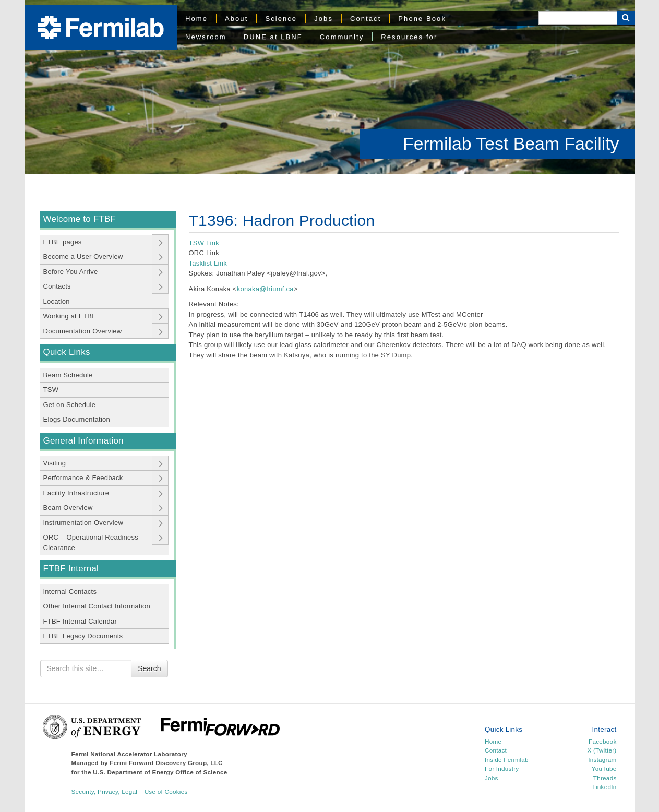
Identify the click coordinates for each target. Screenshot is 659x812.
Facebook (602, 741)
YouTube (604, 768)
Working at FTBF (70, 316)
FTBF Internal (71, 569)
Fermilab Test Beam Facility (511, 144)
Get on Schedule (70, 405)
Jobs (323, 19)
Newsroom (206, 37)
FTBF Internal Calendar (80, 621)
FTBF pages (63, 242)
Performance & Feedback (83, 478)
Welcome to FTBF (80, 219)
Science (281, 19)
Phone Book (422, 19)
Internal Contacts (70, 592)
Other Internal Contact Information (97, 606)
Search (149, 668)
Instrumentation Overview (83, 523)
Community (342, 37)
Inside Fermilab (507, 760)
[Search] (578, 18)
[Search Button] (626, 18)
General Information (83, 441)
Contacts (57, 286)
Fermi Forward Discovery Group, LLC (166, 763)
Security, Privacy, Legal (105, 791)
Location (57, 301)
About (236, 19)
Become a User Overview (83, 256)
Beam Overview (68, 508)
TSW (51, 390)
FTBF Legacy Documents (83, 636)
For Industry (502, 768)
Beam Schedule (68, 375)
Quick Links (67, 352)
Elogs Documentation (77, 419)
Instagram (602, 760)
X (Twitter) (602, 750)
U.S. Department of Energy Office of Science (160, 772)
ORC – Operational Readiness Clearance (91, 542)
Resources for (409, 37)
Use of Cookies (166, 791)
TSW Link (204, 243)
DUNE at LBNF (273, 37)
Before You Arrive (71, 272)
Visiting (55, 463)
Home (196, 19)
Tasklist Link (209, 263)
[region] (330, 87)
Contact (366, 19)
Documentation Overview (83, 331)
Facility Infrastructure (76, 493)
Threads (605, 778)
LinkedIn (604, 787)
